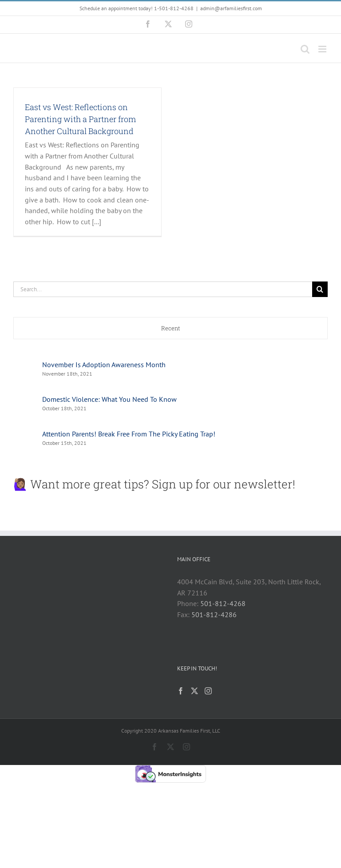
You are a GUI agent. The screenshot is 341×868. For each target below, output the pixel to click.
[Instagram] (208, 691)
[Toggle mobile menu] (323, 49)
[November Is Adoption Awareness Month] (25, 363)
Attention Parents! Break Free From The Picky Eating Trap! (129, 434)
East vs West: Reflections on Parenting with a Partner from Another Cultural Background (80, 119)
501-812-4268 (223, 603)
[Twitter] (194, 691)
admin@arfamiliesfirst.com (231, 8)
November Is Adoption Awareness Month (104, 365)
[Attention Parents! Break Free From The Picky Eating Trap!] (25, 432)
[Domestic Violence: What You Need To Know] (25, 397)
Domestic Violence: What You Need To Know (109, 399)
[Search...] (163, 289)
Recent (171, 328)
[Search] (320, 289)
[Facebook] (181, 691)
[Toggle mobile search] (305, 49)
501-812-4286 (214, 614)
